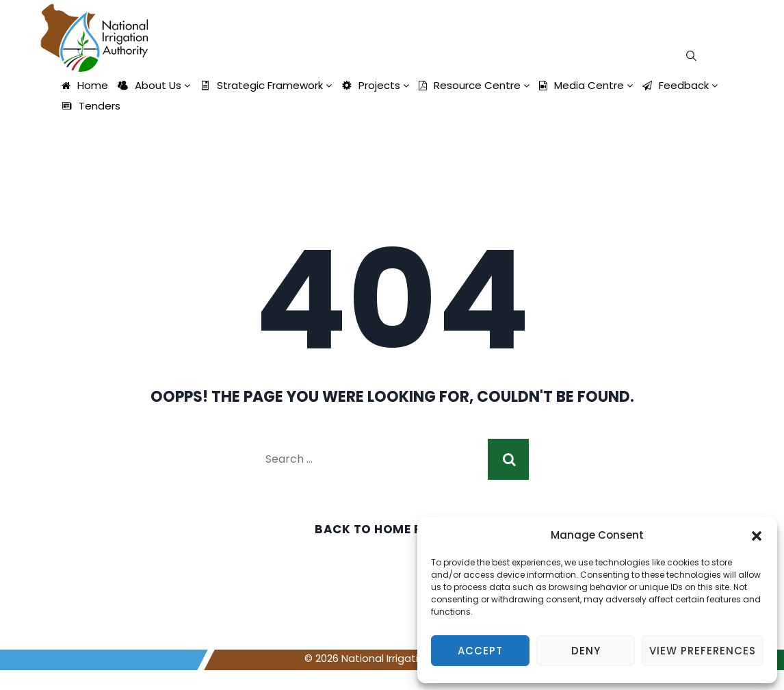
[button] (757, 535)
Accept (480, 651)
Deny (586, 651)
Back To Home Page (381, 529)
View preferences (703, 651)
